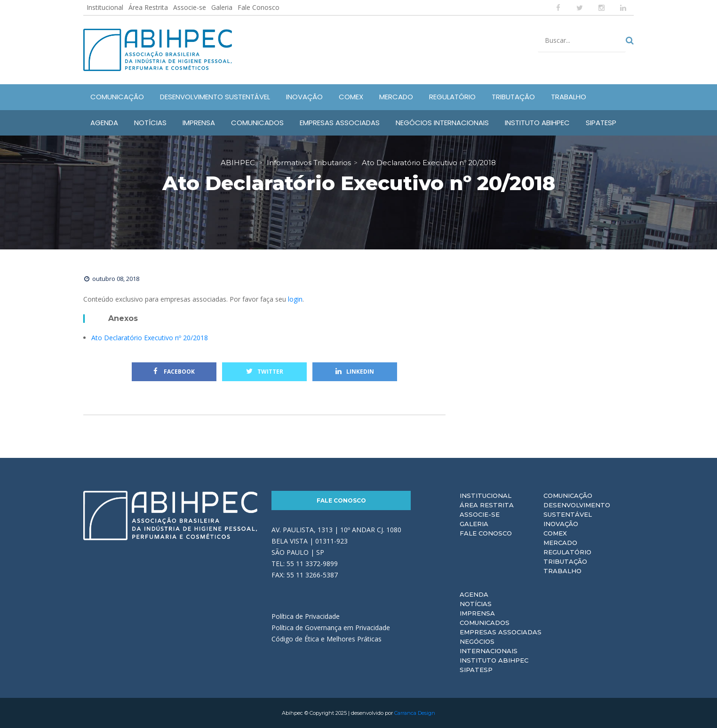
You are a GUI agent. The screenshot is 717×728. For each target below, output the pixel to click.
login (295, 299)
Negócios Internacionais (489, 646)
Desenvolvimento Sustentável (577, 510)
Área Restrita (148, 7)
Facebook (174, 372)
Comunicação (568, 496)
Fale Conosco (259, 7)
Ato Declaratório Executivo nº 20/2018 (150, 338)
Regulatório (567, 552)
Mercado (560, 543)
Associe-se (190, 7)
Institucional (105, 7)
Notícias (476, 604)
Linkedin (355, 372)
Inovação (561, 524)
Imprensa (477, 613)
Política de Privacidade (306, 616)
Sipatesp (476, 670)
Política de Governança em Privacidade (331, 628)
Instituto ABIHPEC (494, 660)
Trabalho (562, 571)
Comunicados (485, 623)
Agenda (474, 594)
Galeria (222, 7)
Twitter (265, 372)
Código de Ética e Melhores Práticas (327, 639)
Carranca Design (415, 713)
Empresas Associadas (501, 632)
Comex (555, 533)
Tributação (565, 561)
